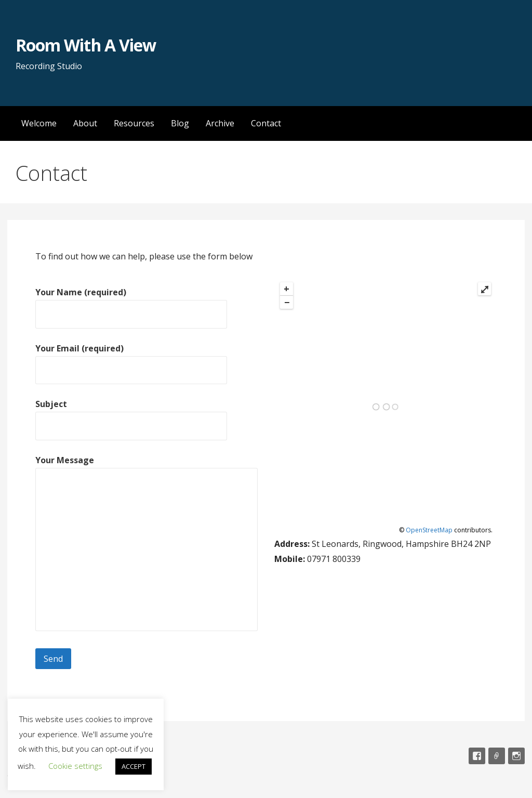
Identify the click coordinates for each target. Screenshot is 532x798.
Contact (266, 123)
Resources (134, 123)
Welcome (39, 123)
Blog (180, 123)
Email (497, 756)
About (85, 123)
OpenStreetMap (429, 530)
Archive (220, 123)
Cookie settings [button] (75, 766)
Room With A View (86, 45)
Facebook (477, 756)
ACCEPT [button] (134, 766)
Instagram (516, 756)
